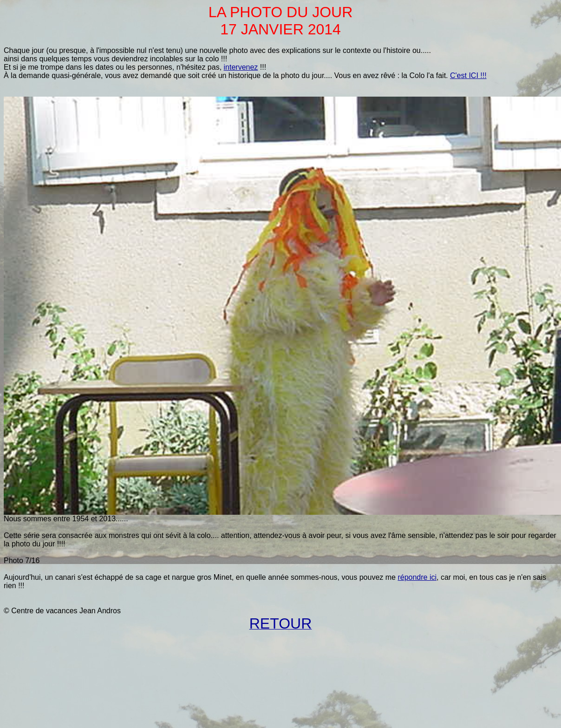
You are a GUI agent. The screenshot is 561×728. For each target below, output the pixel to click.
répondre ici (417, 577)
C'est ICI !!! (468, 75)
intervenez (241, 67)
